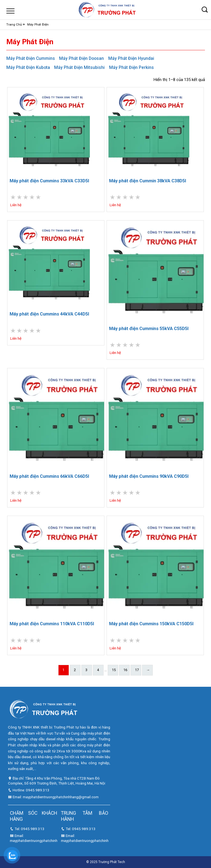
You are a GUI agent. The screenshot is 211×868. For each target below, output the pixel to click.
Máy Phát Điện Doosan (81, 58)
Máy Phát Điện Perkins (131, 67)
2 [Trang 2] (75, 670)
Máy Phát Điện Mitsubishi (79, 67)
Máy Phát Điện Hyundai (131, 58)
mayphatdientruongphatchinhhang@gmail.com (61, 797)
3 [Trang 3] (86, 670)
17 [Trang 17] (137, 670)
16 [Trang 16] (125, 670)
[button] (205, 10)
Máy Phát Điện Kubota (28, 67)
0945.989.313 (38, 790)
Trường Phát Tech (112, 862)
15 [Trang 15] (114, 670)
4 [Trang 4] (98, 670)
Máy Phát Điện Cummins (31, 58)
